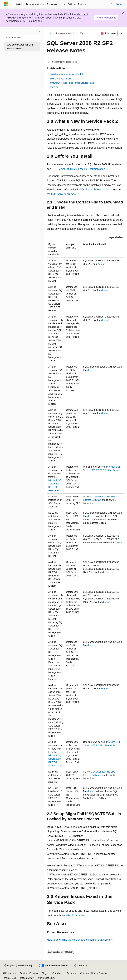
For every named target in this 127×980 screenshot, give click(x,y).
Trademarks (26, 978)
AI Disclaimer (9, 973)
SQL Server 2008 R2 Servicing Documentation (78, 169)
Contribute (58, 973)
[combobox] (22, 38)
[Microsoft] (6, 4)
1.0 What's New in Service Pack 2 (66, 74)
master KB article (73, 915)
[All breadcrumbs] (50, 33)
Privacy (70, 973)
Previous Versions (65, 33)
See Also (54, 87)
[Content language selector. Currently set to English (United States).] (18, 966)
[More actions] (122, 33)
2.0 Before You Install (60, 79)
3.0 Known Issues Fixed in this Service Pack (72, 83)
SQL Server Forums (63, 194)
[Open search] (112, 4)
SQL (82, 33)
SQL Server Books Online (95, 190)
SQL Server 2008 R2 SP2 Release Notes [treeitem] (20, 47)
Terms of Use (9, 978)
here (100, 264)
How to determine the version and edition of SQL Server (79, 940)
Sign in (120, 4)
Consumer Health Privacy (93, 973)
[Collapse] (39, 31)
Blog (44, 973)
